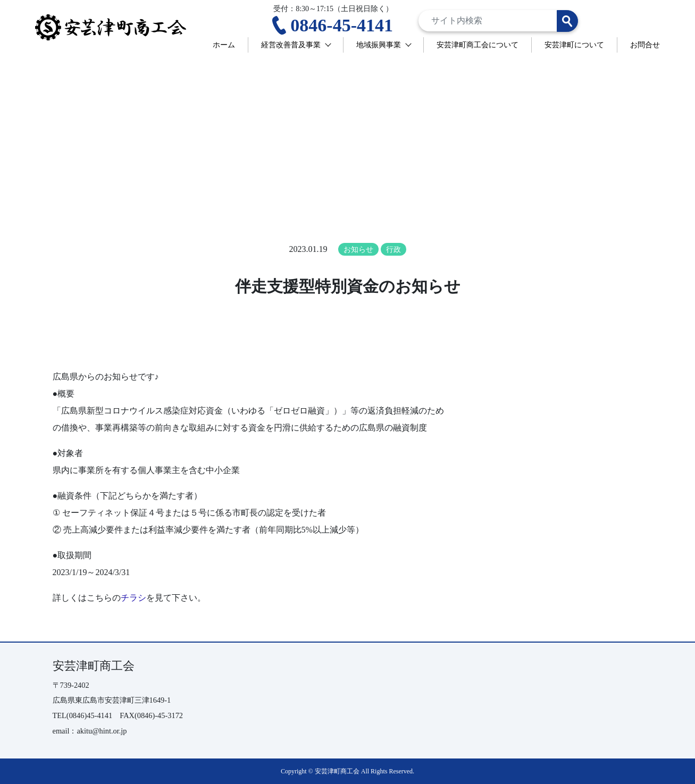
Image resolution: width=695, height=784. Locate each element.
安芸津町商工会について (478, 45)
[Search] (498, 21)
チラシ (133, 598)
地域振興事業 (379, 45)
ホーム (224, 45)
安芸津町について (574, 45)
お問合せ (645, 45)
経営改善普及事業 (291, 45)
